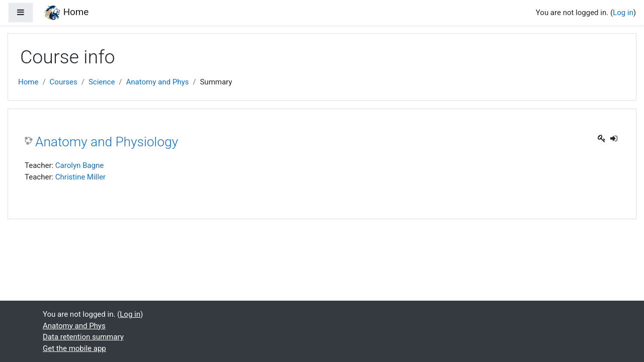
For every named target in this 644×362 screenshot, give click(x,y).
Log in (623, 13)
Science (102, 82)
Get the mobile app (74, 348)
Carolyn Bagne (79, 165)
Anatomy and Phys (158, 82)
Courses (64, 82)
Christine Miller (80, 177)
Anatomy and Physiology (107, 142)
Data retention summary (83, 337)
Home (28, 82)
